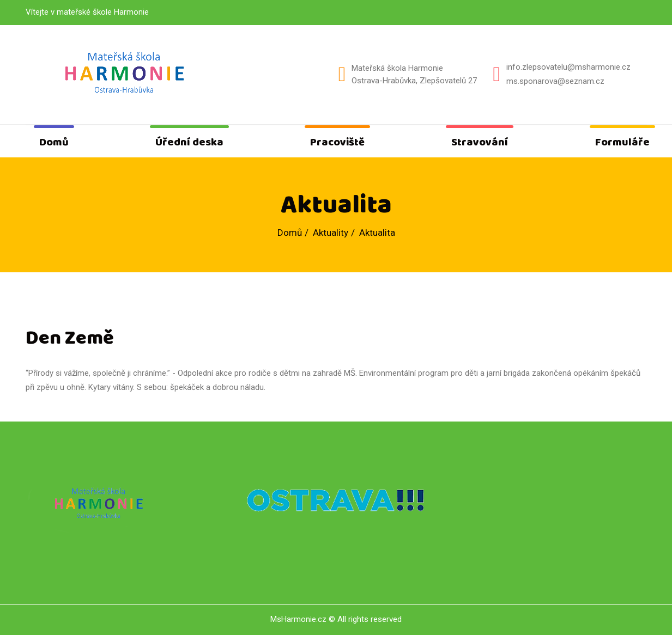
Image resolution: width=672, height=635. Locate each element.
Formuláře (622, 142)
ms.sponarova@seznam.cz (555, 81)
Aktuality (331, 233)
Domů (54, 142)
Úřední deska (189, 142)
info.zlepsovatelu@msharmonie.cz (568, 67)
